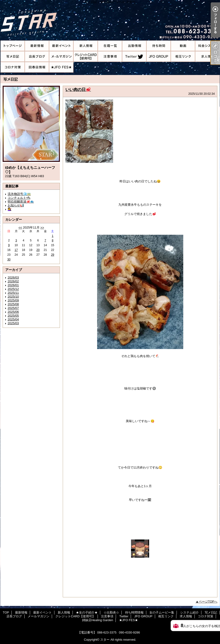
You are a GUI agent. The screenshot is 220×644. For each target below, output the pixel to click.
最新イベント (61, 46)
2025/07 (13, 308)
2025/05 (13, 316)
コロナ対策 (13, 67)
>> (42, 227)
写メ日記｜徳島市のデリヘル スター (110, 20)
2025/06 (13, 312)
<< (20, 227)
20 (38, 250)
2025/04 (13, 319)
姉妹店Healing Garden (37, 67)
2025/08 (13, 304)
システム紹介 (207, 46)
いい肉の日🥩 (78, 90)
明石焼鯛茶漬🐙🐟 (21, 202)
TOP (13, 46)
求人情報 (207, 57)
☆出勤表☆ (134, 46)
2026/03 (13, 277)
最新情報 (37, 46)
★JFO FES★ (61, 67)
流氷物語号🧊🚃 (19, 194)
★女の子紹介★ (110, 46)
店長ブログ (37, 57)
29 (53, 255)
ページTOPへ (208, 602)
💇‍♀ (10, 209)
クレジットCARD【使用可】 (86, 57)
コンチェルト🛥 (19, 198)
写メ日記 (13, 57)
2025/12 (13, 289)
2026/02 (13, 281)
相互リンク (183, 57)
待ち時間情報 (159, 46)
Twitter (134, 57)
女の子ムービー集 (183, 46)
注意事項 (110, 57)
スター (105, 640)
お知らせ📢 (16, 205)
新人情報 (86, 46)
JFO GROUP (159, 57)
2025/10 (13, 297)
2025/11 (13, 293)
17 (16, 250)
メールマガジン (61, 57)
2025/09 (13, 300)
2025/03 (13, 323)
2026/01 (13, 285)
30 (9, 260)
